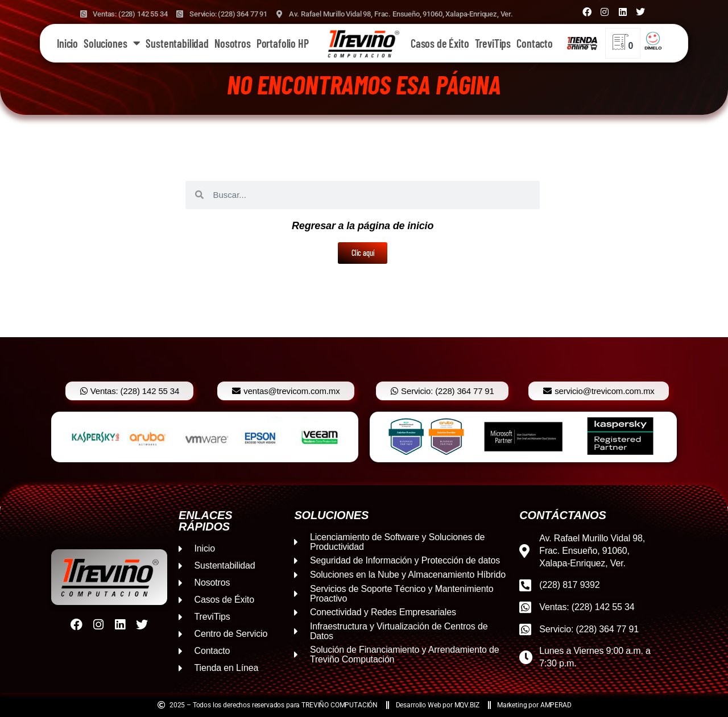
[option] (205, 437)
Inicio (67, 43)
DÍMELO (653, 48)
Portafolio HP (283, 43)
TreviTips (493, 43)
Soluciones (112, 43)
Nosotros (233, 43)
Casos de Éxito (440, 43)
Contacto (535, 43)
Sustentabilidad (177, 43)
